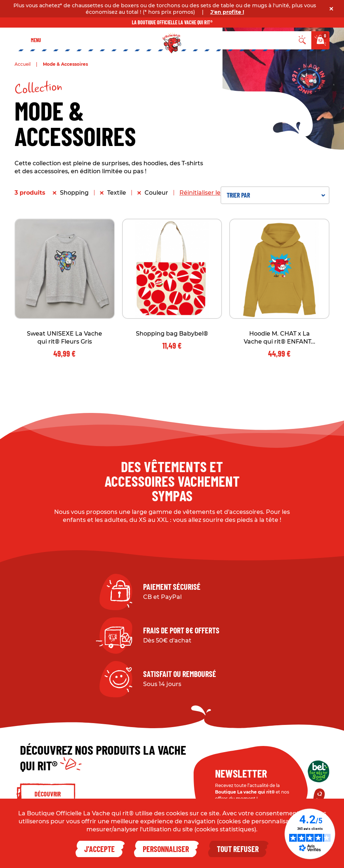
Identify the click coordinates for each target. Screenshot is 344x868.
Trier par (276, 195)
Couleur (156, 193)
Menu (36, 40)
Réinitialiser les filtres (211, 193)
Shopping (74, 193)
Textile (117, 193)
